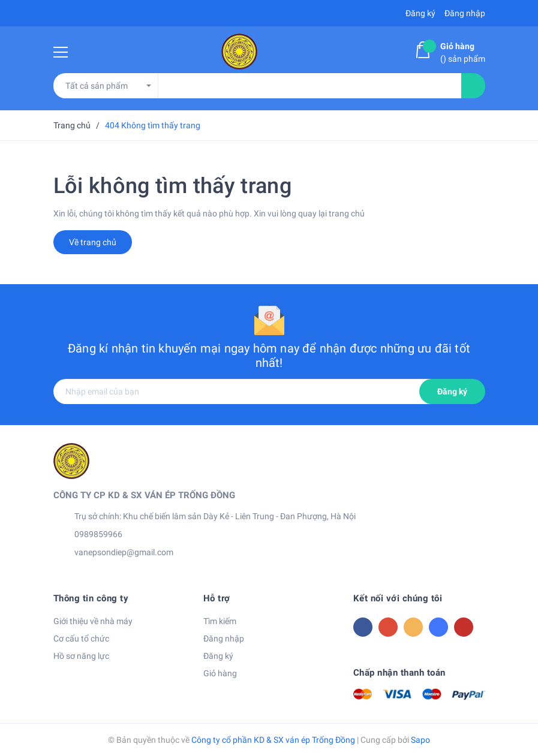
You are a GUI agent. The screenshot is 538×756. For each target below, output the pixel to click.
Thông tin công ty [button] (91, 598)
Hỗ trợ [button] (217, 598)
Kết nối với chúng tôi (398, 598)
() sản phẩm (463, 52)
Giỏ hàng (220, 673)
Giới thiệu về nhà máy (93, 621)
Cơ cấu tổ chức (81, 638)
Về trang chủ (93, 242)
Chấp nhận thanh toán (399, 673)
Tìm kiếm (220, 621)
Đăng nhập (224, 638)
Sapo (420, 740)
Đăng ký (452, 391)
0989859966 (98, 534)
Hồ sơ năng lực (81, 656)
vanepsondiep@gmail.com (124, 552)
